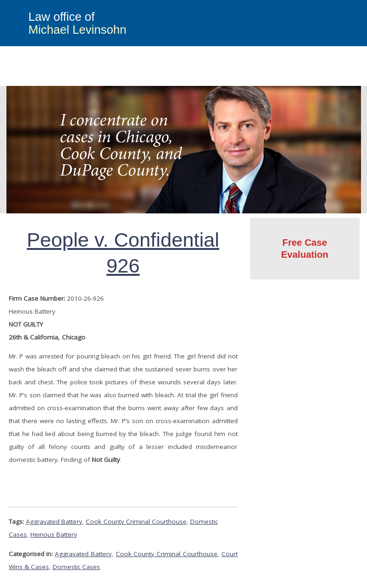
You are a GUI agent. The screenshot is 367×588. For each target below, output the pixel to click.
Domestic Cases (76, 567)
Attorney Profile (271, 79)
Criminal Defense (139, 79)
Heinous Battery (54, 534)
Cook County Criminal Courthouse (136, 521)
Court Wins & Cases (206, 79)
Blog (314, 79)
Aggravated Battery (54, 521)
